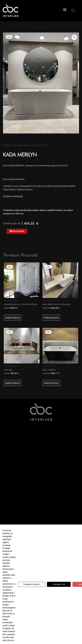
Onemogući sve (59, 584)
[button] (65, 6)
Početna (7, 145)
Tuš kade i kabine (21, 145)
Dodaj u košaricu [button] (13, 318)
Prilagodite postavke (32, 584)
